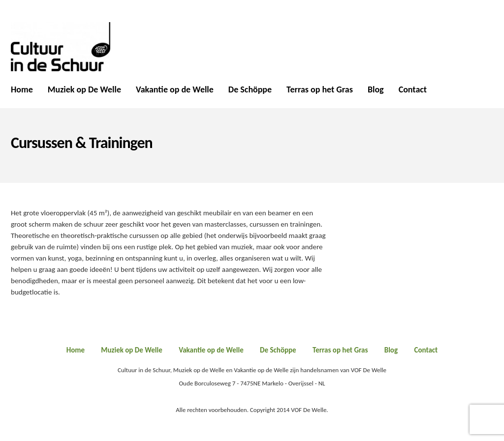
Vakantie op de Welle (175, 90)
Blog (376, 90)
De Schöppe (250, 90)
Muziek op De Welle (84, 90)
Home (22, 90)
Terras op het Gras (320, 90)
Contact (413, 90)
